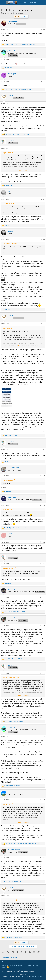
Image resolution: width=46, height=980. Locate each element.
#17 (44, 737)
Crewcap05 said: (8, 480)
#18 (44, 800)
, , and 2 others (17, 528)
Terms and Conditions (38, 976)
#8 (44, 324)
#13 (44, 564)
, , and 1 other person (22, 844)
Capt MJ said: (7, 153)
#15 (44, 626)
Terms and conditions (17, 965)
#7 (44, 239)
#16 (44, 673)
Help (37, 965)
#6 (44, 199)
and (11, 435)
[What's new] (39, 2)
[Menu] (3, 3)
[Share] (41, 30)
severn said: (6, 328)
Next (24, 17)
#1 (44, 30)
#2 (44, 60)
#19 (44, 858)
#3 (44, 82)
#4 (44, 104)
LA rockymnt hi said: (9, 900)
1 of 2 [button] (17, 17)
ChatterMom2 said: (9, 244)
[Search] (43, 2)
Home (3, 967)
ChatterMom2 (7, 13)
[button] (2, 962)
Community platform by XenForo (18, 971)
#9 (44, 450)
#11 (44, 505)
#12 (44, 542)
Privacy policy (30, 965)
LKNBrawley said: (8, 568)
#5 (44, 148)
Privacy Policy (25, 976)
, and (18, 89)
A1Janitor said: (7, 204)
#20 (44, 896)
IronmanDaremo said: (9, 677)
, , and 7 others (18, 134)
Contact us (5, 965)
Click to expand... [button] (23, 171)
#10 (44, 476)
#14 (44, 597)
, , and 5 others (19, 44)
